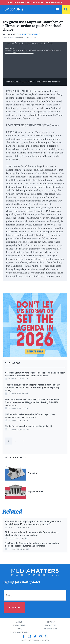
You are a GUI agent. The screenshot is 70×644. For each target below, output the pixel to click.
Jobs (19, 629)
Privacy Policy (51, 629)
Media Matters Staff (28, 34)
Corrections (19, 625)
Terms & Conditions (19, 632)
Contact (51, 622)
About (19, 622)
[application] (35, 60)
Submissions (51, 625)
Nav (55, 9)
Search (66, 9)
